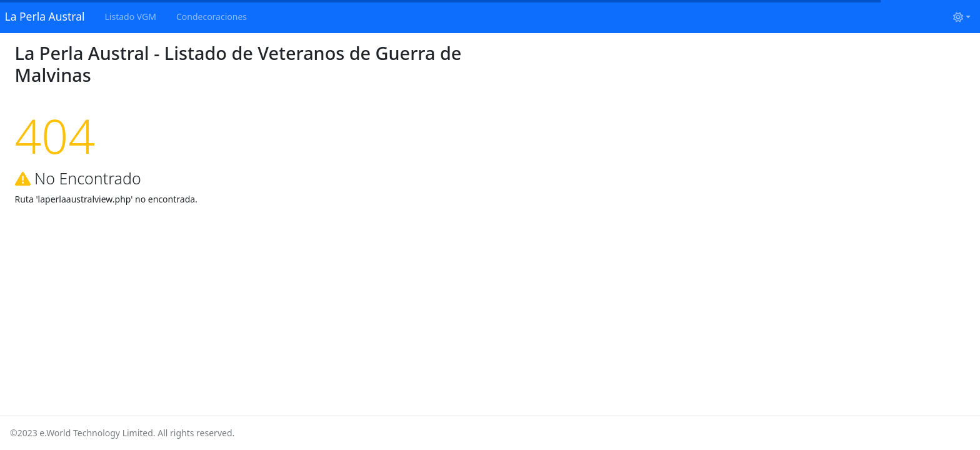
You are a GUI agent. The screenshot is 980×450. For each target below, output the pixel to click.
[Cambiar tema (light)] (962, 17)
